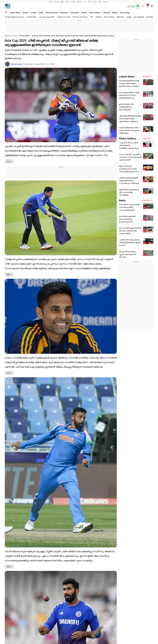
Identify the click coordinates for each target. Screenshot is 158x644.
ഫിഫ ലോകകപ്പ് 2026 (46, 17)
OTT (92, 17)
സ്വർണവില (31, 17)
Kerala (25, 13)
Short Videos (95, 13)
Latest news (15, 13)
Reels (122, 200)
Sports (84, 13)
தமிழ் (95, 2)
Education (75, 13)
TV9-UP (105, 2)
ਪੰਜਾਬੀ (90, 2)
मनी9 (100, 2)
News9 (56, 2)
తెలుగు (68, 2)
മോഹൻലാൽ (139, 17)
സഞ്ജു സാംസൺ (63, 17)
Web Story (120, 17)
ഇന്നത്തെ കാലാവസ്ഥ (16, 17)
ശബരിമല (150, 17)
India (41, 13)
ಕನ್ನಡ (62, 2)
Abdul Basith (17, 64)
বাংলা (85, 2)
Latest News (127, 76)
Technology (125, 13)
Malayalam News (11, 36)
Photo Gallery (109, 17)
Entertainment (52, 13)
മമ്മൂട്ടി (129, 17)
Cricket (33, 13)
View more (147, 76)
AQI (133, 6)
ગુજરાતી (79, 2)
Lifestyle (106, 13)
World (115, 13)
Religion (99, 17)
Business (64, 13)
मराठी (73, 2)
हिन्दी (51, 2)
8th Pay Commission (80, 17)
